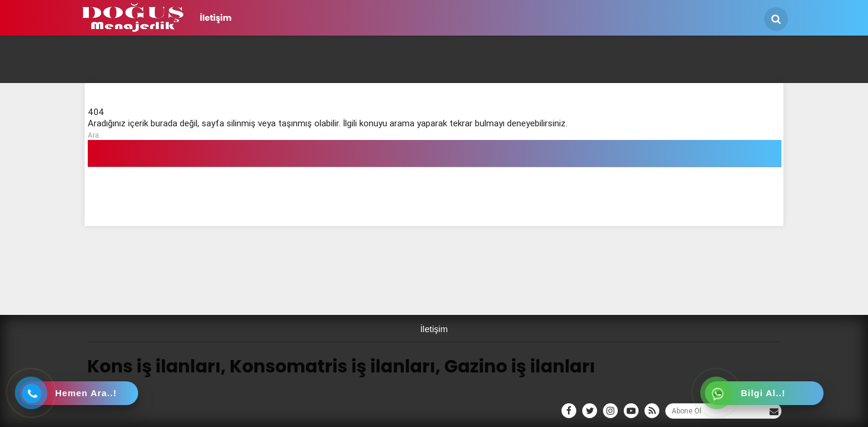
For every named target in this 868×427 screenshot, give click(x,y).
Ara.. (95, 135)
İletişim (216, 18)
